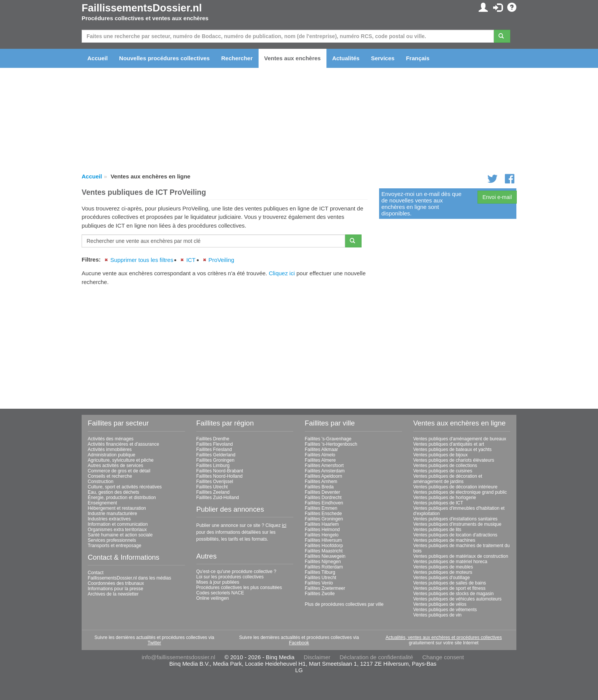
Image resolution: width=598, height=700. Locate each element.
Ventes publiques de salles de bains (450, 583)
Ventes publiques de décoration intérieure (456, 487)
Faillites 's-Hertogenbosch (331, 444)
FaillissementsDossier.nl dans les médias (129, 578)
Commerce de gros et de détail (119, 471)
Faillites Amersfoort (324, 466)
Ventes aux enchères (293, 58)
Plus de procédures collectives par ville (344, 604)
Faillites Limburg (213, 466)
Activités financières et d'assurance (123, 444)
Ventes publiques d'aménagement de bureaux (460, 439)
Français (418, 58)
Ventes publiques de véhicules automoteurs (458, 599)
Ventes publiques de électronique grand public (460, 492)
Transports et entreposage (114, 546)
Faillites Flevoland (215, 444)
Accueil (97, 58)
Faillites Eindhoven (324, 503)
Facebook (299, 643)
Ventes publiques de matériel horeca (450, 562)
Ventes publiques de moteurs (443, 572)
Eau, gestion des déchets (113, 492)
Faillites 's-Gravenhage (328, 439)
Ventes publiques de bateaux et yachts (453, 450)
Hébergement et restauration (117, 508)
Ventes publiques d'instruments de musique (457, 524)
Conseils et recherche (110, 476)
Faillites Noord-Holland (219, 476)
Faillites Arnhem (321, 482)
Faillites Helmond (322, 530)
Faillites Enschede (323, 514)
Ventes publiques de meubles (443, 567)
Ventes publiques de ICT (438, 503)
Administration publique (112, 455)
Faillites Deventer (322, 492)
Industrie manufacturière (112, 514)
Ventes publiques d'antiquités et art (449, 444)
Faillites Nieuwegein (325, 556)
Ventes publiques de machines (444, 540)
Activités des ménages (111, 439)
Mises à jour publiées (218, 582)
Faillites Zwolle (320, 594)
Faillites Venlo (319, 583)
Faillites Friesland (214, 450)
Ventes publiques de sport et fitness (449, 588)
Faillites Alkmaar (321, 450)
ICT (191, 260)
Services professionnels (112, 540)
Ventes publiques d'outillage (442, 578)
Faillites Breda (319, 487)
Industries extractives (109, 519)
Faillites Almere (320, 460)
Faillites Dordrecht (323, 498)
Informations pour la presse (115, 589)
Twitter (154, 643)
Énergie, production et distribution (122, 498)
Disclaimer (317, 657)
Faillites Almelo (320, 455)
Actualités (346, 58)
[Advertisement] (225, 344)
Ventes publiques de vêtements (445, 610)
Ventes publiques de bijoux (441, 455)
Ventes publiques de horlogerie (445, 498)
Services (383, 58)
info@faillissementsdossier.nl (178, 657)
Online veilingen (213, 598)
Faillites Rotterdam (324, 567)
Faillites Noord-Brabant (220, 471)
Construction (100, 482)
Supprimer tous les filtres (142, 260)
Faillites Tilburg (320, 572)
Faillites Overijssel (215, 482)
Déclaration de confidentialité (376, 657)
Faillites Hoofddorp (324, 546)
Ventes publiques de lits (437, 530)
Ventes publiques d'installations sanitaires (456, 519)
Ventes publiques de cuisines (443, 471)
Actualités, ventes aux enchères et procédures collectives (444, 637)
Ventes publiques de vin (438, 615)
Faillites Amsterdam (325, 471)
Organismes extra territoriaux (117, 530)
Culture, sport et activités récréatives (125, 487)
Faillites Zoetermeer (325, 588)
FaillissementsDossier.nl (142, 8)
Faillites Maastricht (324, 551)
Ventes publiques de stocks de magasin (454, 594)
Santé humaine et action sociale (120, 535)
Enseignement (102, 503)
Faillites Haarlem (322, 524)
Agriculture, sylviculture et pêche (121, 460)
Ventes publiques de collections (445, 466)
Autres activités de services (115, 466)
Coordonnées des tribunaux (116, 583)
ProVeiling (222, 260)
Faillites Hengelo (322, 535)
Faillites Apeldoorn (323, 476)
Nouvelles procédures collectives (164, 58)
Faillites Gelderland (216, 455)
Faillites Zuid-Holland (218, 498)
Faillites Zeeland (213, 492)
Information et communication (118, 524)
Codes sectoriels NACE (220, 593)
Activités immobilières (110, 450)
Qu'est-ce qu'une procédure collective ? (236, 572)
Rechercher (237, 58)
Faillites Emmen (321, 508)
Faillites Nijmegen (323, 562)
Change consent (443, 657)
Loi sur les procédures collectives (230, 577)
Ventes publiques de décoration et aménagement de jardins (448, 479)
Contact (96, 573)
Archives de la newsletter (113, 594)
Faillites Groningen (215, 460)
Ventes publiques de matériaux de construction (461, 556)
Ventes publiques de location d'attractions (455, 535)
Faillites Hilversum (323, 540)
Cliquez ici (282, 273)
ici (284, 525)
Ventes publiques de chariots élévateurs (454, 460)
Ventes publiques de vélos (440, 604)
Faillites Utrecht (212, 487)
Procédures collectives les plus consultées (239, 588)
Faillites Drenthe (213, 439)
